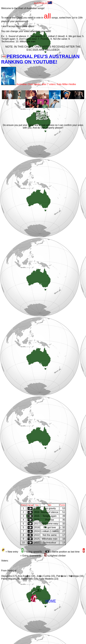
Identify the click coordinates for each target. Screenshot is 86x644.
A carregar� (44, 316)
